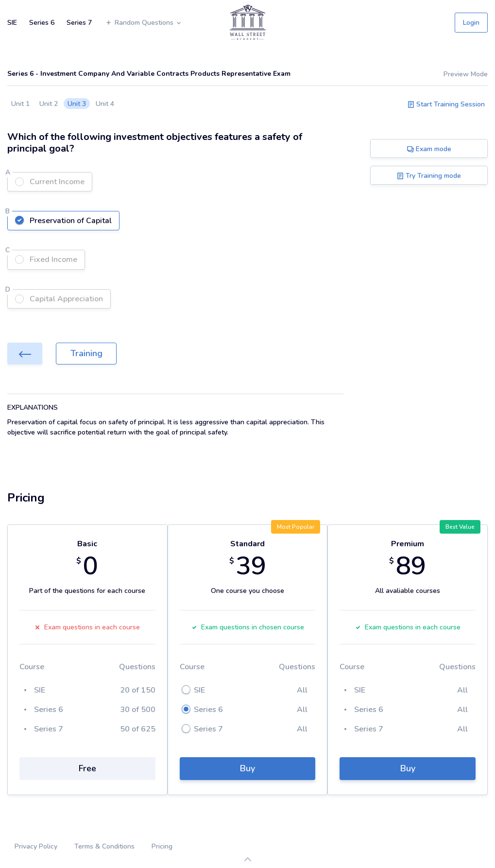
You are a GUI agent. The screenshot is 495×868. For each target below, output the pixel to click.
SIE (12, 23)
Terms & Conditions (104, 846)
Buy (247, 768)
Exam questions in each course (87, 627)
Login (471, 23)
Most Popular (296, 527)
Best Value (460, 527)
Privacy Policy (36, 846)
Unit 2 (49, 104)
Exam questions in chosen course (248, 627)
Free (87, 768)
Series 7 (79, 23)
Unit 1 (20, 104)
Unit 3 (77, 104)
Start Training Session (446, 104)
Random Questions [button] (144, 23)
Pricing (162, 846)
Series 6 (42, 23)
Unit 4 (105, 104)
